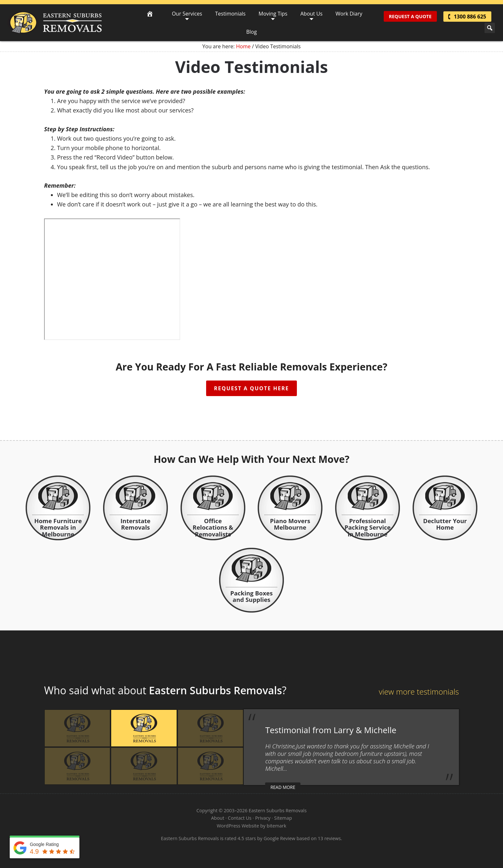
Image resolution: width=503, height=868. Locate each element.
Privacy (263, 818)
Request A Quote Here (251, 388)
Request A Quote (410, 16)
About (218, 818)
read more (283, 787)
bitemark (276, 826)
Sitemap (283, 818)
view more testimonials (419, 692)
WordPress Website (238, 826)
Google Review (279, 838)
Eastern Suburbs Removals (55, 23)
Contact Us (240, 818)
